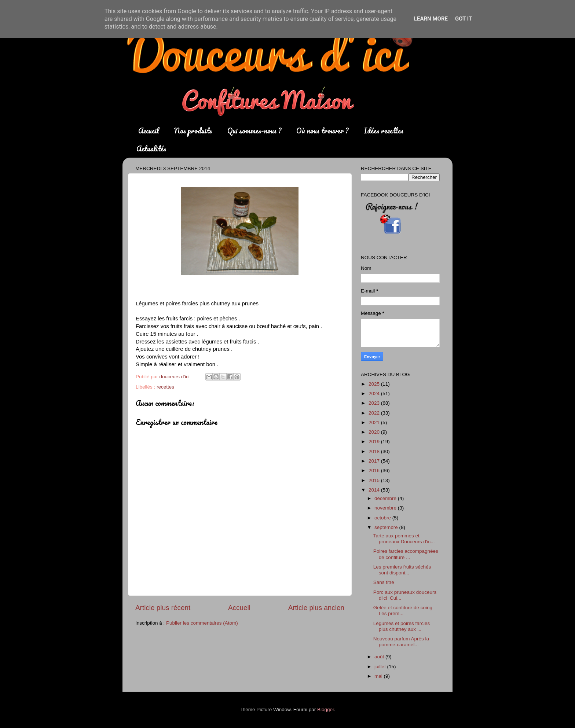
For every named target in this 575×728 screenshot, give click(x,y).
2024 (375, 394)
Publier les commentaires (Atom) (202, 623)
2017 (375, 461)
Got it (464, 19)
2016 (375, 470)
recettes (165, 387)
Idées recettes (384, 131)
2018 (375, 451)
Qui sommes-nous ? (254, 131)
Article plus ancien (316, 608)
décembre (386, 498)
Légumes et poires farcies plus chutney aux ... (402, 626)
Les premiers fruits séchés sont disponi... (402, 570)
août (380, 657)
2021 (375, 422)
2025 (375, 384)
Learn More (431, 19)
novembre (386, 508)
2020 (375, 432)
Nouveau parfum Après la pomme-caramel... (401, 642)
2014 (375, 490)
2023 (375, 403)
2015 (375, 480)
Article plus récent (163, 608)
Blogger (326, 709)
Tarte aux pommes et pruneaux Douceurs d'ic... (404, 539)
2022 (375, 413)
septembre (387, 527)
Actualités (151, 149)
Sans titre (384, 582)
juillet (381, 667)
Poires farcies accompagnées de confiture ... (406, 554)
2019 (375, 442)
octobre (383, 518)
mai (379, 676)
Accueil (149, 131)
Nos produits (193, 131)
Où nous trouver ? (322, 131)
